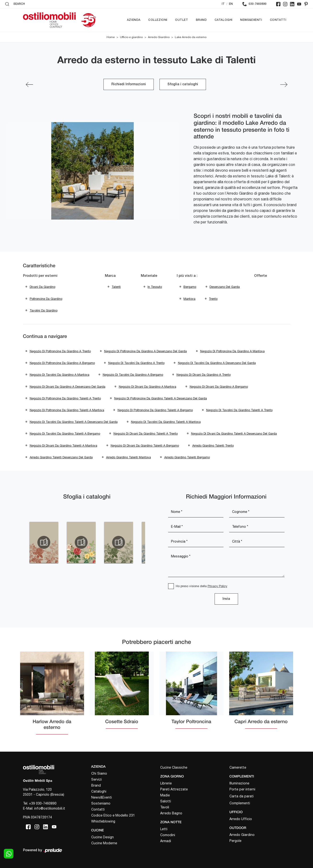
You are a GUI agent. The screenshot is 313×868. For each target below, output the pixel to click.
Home (111, 37)
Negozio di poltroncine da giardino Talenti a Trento (65, 398)
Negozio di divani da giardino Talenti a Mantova (63, 445)
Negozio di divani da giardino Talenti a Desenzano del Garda (234, 434)
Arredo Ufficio (241, 819)
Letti (164, 829)
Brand (201, 20)
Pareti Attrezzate (174, 789)
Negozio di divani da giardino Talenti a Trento (146, 434)
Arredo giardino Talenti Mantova (128, 457)
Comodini (168, 835)
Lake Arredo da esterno (191, 37)
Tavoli (165, 807)
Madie (165, 795)
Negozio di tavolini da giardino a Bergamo (133, 375)
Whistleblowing (103, 821)
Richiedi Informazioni (129, 84)
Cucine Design (102, 837)
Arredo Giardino (159, 37)
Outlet (182, 20)
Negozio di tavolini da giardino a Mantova (60, 375)
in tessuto (155, 287)
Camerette (238, 767)
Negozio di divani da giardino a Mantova (148, 387)
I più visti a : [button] (187, 276)
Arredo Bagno (171, 813)
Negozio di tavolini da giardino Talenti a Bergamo (65, 434)
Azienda (134, 20)
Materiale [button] (149, 276)
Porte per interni (242, 789)
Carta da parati (242, 796)
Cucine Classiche (174, 767)
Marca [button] (110, 276)
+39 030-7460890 (43, 803)
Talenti (116, 287)
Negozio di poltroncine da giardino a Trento (60, 351)
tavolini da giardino (44, 310)
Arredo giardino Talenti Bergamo (187, 457)
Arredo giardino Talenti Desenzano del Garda (61, 457)
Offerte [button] (261, 276)
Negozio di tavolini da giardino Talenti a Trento (239, 410)
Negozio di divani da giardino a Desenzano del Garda (68, 387)
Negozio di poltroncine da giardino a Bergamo (62, 363)
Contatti (278, 20)
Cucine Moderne (104, 843)
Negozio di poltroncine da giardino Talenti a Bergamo (155, 410)
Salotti (166, 801)
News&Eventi (251, 20)
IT (223, 4)
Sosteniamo (101, 803)
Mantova (189, 299)
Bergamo (190, 287)
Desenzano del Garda (225, 287)
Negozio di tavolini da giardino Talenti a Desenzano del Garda (74, 422)
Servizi (97, 779)
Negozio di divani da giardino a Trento (204, 375)
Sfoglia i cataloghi (183, 84)
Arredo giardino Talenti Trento (213, 445)
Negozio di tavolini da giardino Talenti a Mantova (166, 422)
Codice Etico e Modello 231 (113, 815)
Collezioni (158, 20)
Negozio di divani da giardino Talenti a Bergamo (145, 445)
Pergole (235, 841)
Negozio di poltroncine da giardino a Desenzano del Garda (145, 351)
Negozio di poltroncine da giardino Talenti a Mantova (67, 410)
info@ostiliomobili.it (50, 808)
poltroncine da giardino (46, 299)
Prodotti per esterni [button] (40, 276)
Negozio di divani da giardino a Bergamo (219, 387)
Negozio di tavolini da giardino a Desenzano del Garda (217, 363)
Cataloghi (224, 20)
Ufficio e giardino (131, 37)
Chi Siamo (99, 773)
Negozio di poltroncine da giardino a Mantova (232, 351)
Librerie (166, 783)
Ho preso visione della (202, 586)
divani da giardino (43, 287)
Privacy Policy (217, 586)
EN (231, 4)
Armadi (166, 841)
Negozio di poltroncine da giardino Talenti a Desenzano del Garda (161, 398)
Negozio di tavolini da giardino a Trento (136, 363)
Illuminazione (239, 783)
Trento (213, 299)
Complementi (240, 803)
